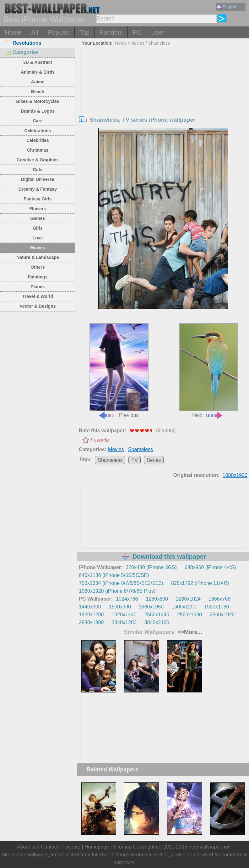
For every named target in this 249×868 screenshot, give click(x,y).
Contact (49, 847)
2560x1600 (189, 615)
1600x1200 (184, 607)
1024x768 (127, 599)
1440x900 (90, 607)
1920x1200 (91, 615)
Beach (38, 92)
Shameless (159, 43)
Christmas (38, 150)
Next (208, 370)
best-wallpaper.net (209, 847)
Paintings (38, 277)
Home (13, 32)
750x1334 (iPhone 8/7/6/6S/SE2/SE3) (121, 583)
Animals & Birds (38, 72)
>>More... (189, 632)
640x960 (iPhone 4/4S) (210, 567)
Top (84, 32)
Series (154, 460)
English (226, 7)
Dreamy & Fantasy (38, 189)
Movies (38, 248)
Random (111, 32)
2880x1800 (91, 622)
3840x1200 (124, 622)
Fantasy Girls (38, 199)
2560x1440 (157, 615)
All (35, 32)
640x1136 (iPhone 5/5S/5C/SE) (114, 575)
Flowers (38, 209)
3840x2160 (157, 622)
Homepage (97, 847)
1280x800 (157, 599)
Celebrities (38, 140)
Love (38, 238)
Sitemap (122, 847)
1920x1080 (217, 607)
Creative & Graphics (38, 160)
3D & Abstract (38, 62)
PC (137, 32)
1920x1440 (124, 615)
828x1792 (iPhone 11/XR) (200, 583)
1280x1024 (188, 599)
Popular (59, 32)
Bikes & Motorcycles (38, 101)
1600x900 (120, 607)
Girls (38, 228)
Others (38, 267)
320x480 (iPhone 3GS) (151, 567)
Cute (38, 170)
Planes (38, 287)
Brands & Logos (38, 111)
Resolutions (23, 43)
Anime (38, 82)
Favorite (100, 440)
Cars (38, 121)
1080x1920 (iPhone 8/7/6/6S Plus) (117, 591)
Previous (119, 370)
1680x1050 (151, 607)
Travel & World (38, 296)
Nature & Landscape (38, 257)
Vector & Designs (38, 306)
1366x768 (219, 599)
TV (134, 460)
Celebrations (38, 131)
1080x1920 (235, 475)
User (158, 32)
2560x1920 (222, 615)
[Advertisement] (163, 95)
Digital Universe (38, 179)
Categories (22, 52)
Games (38, 218)
